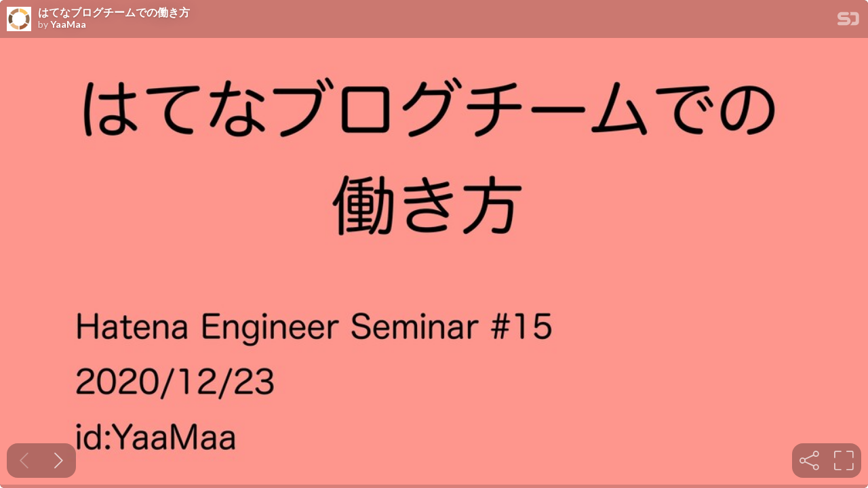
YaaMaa (68, 24)
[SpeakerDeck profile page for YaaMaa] (19, 20)
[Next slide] (59, 461)
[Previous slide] (24, 461)
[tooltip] (809, 461)
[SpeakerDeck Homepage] (848, 21)
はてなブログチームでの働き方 (114, 12)
